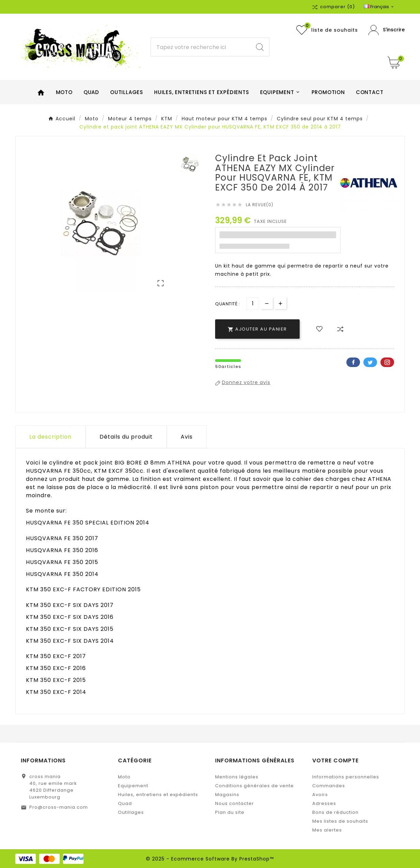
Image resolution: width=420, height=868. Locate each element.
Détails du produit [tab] (126, 437)
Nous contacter (235, 803)
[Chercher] (201, 47)
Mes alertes (327, 830)
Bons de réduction (335, 812)
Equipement (133, 786)
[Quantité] (253, 303)
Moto (124, 777)
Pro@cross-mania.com (59, 807)
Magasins (227, 795)
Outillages (131, 812)
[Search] (260, 47)
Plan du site (230, 812)
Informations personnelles (346, 777)
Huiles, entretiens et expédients (158, 795)
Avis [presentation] (187, 437)
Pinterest (387, 362)
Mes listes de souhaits (340, 821)
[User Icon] (386, 30)
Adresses (324, 803)
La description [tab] (50, 437)
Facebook (353, 362)
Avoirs (320, 795)
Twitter (370, 362)
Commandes (329, 786)
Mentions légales (237, 777)
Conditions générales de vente (254, 786)
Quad (125, 803)
